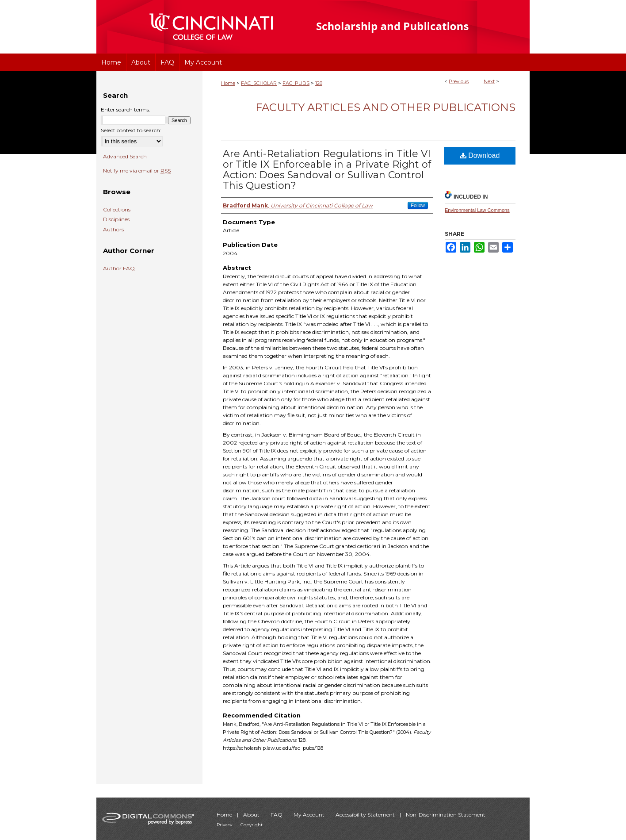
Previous (459, 81)
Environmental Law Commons (477, 210)
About (252, 815)
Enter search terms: (126, 109)
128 (319, 83)
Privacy (225, 825)
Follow (418, 205)
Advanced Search (125, 156)
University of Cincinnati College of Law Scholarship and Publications (408, 27)
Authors (113, 230)
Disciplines (116, 219)
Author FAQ (119, 268)
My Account (310, 815)
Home (228, 83)
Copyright (252, 825)
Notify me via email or (137, 171)
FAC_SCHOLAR (259, 83)
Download (480, 155)
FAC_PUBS (296, 83)
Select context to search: (131, 130)
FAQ (277, 815)
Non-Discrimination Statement (446, 815)
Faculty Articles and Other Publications (386, 107)
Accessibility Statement (366, 815)
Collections (117, 210)
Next (489, 81)
